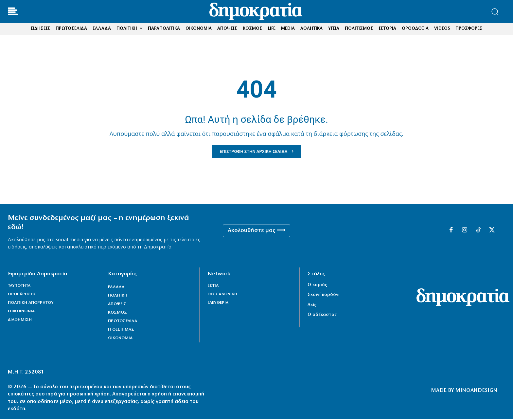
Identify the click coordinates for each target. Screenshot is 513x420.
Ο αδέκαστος (322, 315)
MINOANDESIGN (476, 391)
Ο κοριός (317, 286)
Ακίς (312, 306)
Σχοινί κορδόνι (324, 296)
